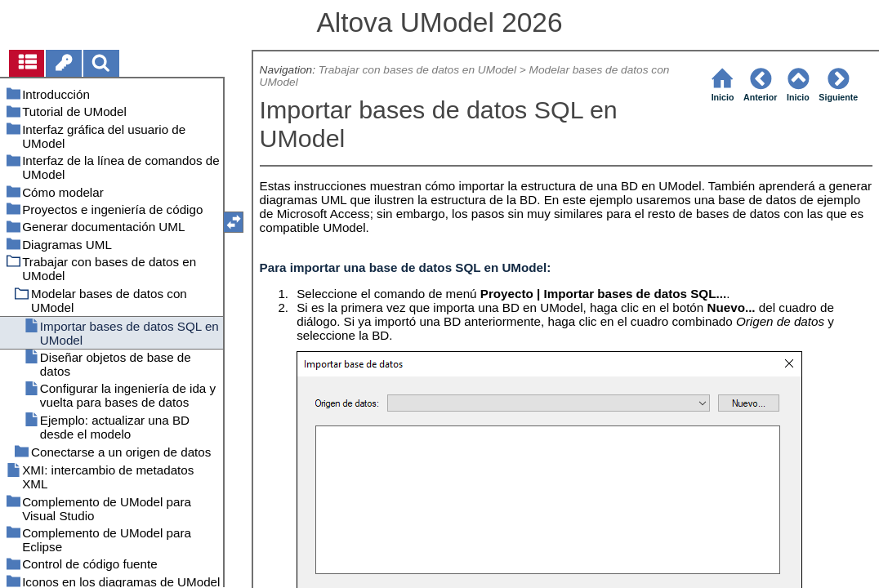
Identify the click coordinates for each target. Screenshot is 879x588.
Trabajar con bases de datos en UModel (417, 70)
